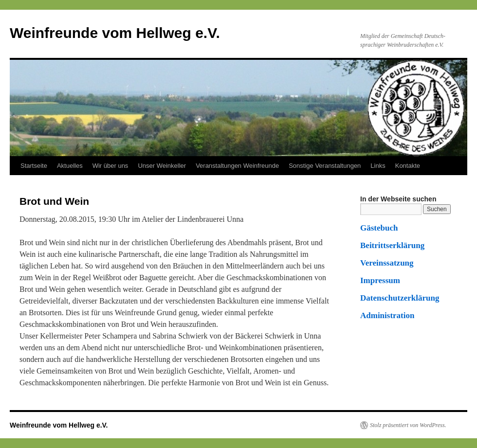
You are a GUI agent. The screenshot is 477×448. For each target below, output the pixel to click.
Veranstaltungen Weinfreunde (237, 166)
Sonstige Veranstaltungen (325, 166)
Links (378, 166)
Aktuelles (70, 166)
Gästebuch (379, 228)
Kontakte (408, 166)
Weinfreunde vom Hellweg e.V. (115, 33)
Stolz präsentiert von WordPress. (408, 425)
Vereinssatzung (387, 263)
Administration (387, 315)
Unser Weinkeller (162, 166)
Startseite (34, 166)
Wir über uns (110, 166)
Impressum (380, 280)
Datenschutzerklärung (400, 298)
